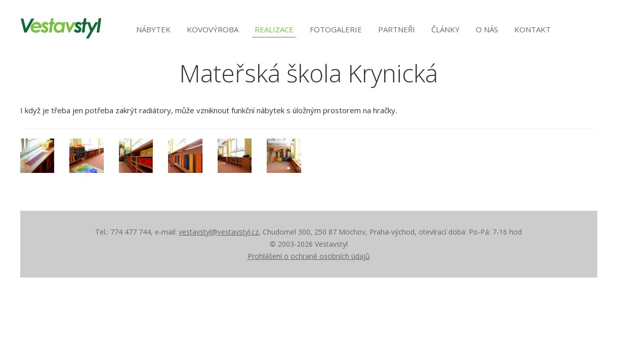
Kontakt (532, 29)
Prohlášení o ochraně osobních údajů (309, 256)
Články (445, 29)
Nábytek (153, 29)
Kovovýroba (213, 29)
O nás (487, 29)
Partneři (397, 29)
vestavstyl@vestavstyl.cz (219, 232)
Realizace (274, 29)
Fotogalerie (336, 29)
